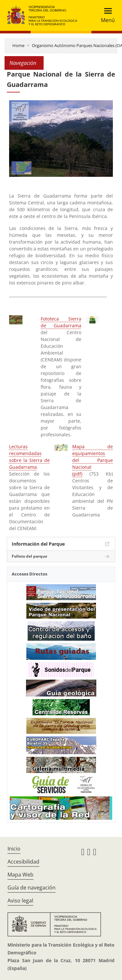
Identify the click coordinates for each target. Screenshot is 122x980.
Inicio (14, 849)
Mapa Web (20, 875)
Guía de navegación (32, 888)
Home (18, 45)
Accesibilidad (23, 862)
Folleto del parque (29, 556)
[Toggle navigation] (106, 15)
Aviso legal (20, 901)
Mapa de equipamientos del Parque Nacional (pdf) (93, 460)
